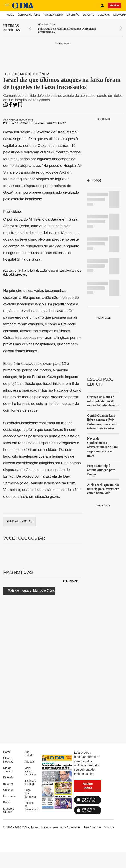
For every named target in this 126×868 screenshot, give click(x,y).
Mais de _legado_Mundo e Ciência (32, 591)
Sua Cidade (29, 754)
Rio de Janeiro (53, 15)
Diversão (73, 15)
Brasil (7, 802)
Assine (114, 5)
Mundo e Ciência (9, 810)
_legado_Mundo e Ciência (26, 74)
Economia (9, 796)
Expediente (73, 827)
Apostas (29, 762)
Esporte (88, 15)
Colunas (104, 15)
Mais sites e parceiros (30, 771)
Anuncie (109, 827)
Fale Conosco (92, 827)
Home (10, 15)
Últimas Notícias (29, 15)
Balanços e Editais (30, 782)
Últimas (12, 28)
